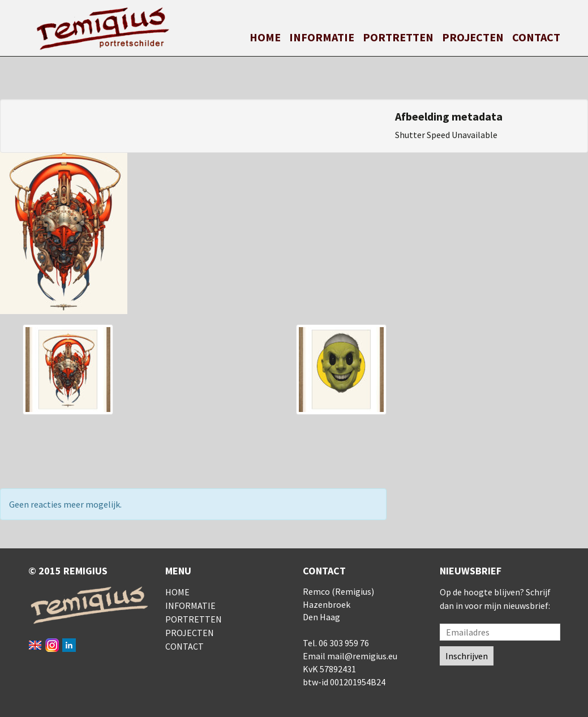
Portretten (398, 37)
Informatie (322, 37)
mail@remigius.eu (362, 656)
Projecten (473, 37)
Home (265, 37)
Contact (536, 37)
